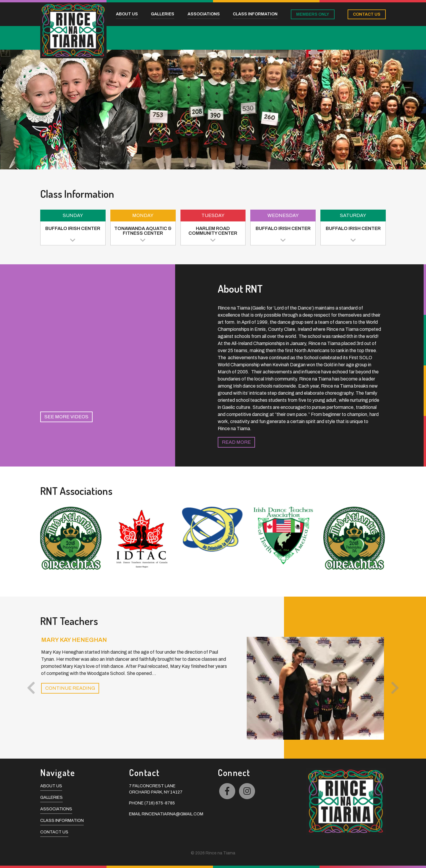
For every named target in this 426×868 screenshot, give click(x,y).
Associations (56, 809)
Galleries (51, 797)
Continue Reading (70, 688)
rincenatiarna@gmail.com (172, 814)
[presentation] (31, 688)
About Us (51, 786)
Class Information (62, 821)
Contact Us (54, 832)
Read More (236, 442)
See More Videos (66, 417)
